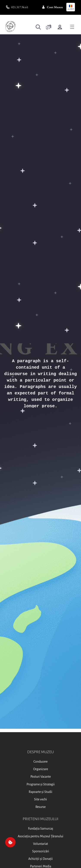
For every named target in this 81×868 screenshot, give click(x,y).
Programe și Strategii (41, 784)
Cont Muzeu (52, 7)
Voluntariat (40, 844)
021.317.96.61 (17, 7)
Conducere (40, 762)
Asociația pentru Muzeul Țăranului (40, 836)
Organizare (41, 769)
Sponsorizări (41, 851)
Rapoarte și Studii (40, 792)
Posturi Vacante (41, 777)
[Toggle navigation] (72, 27)
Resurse (40, 807)
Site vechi (40, 799)
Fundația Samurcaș (41, 829)
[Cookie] (10, 842)
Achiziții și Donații (40, 859)
